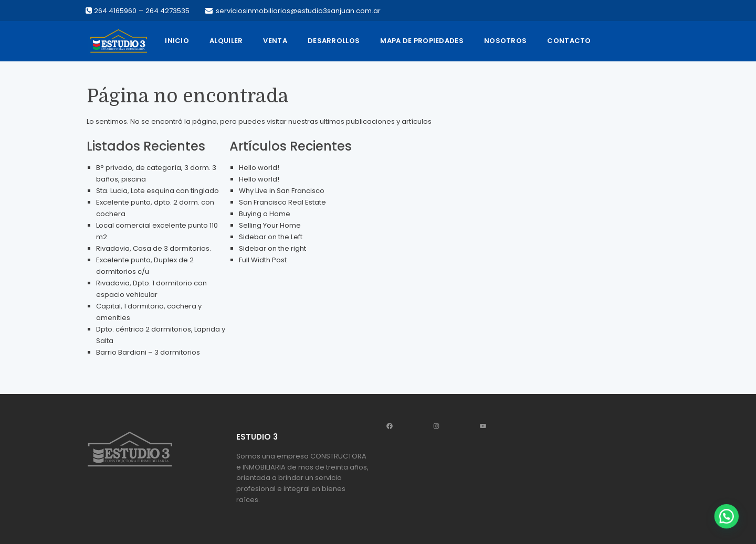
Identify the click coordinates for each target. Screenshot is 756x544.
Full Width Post (263, 260)
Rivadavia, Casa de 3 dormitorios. (154, 248)
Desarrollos (334, 41)
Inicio (177, 41)
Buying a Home (265, 214)
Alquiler (226, 41)
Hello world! (259, 168)
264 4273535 (167, 11)
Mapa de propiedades (422, 41)
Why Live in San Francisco (282, 191)
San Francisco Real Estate (282, 202)
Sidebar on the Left (271, 237)
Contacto (569, 41)
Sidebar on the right (272, 248)
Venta (275, 41)
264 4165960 (115, 11)
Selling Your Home (270, 225)
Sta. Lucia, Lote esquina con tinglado (157, 191)
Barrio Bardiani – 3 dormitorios (148, 352)
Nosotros (505, 41)
